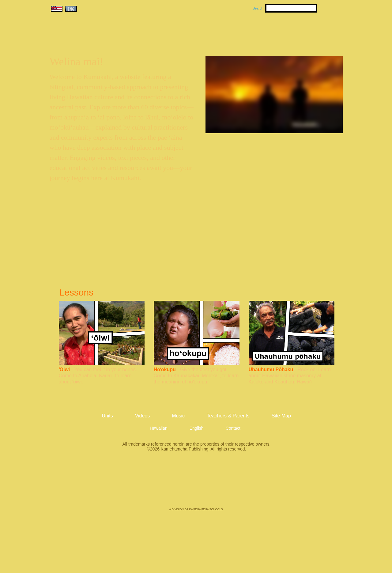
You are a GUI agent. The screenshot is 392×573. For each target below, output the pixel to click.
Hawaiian (159, 428)
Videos (254, 31)
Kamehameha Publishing (196, 484)
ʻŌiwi (64, 369)
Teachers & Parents (305, 31)
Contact (233, 428)
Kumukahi (102, 39)
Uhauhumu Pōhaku (271, 369)
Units (187, 31)
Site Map (281, 416)
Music (225, 31)
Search (258, 8)
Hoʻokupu (165, 369)
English (197, 428)
